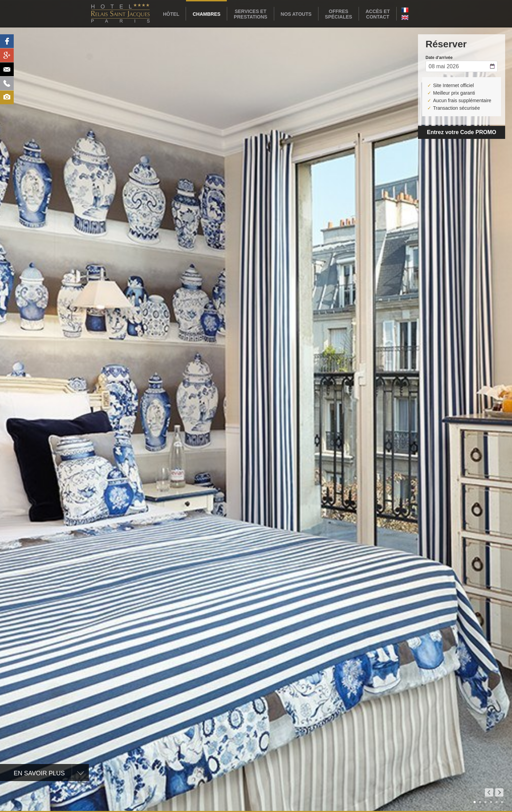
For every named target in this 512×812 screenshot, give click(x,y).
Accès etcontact (378, 14)
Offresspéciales (339, 14)
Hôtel (171, 14)
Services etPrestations (251, 14)
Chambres (206, 14)
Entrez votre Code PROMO (462, 132)
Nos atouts (296, 14)
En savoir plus (39, 773)
